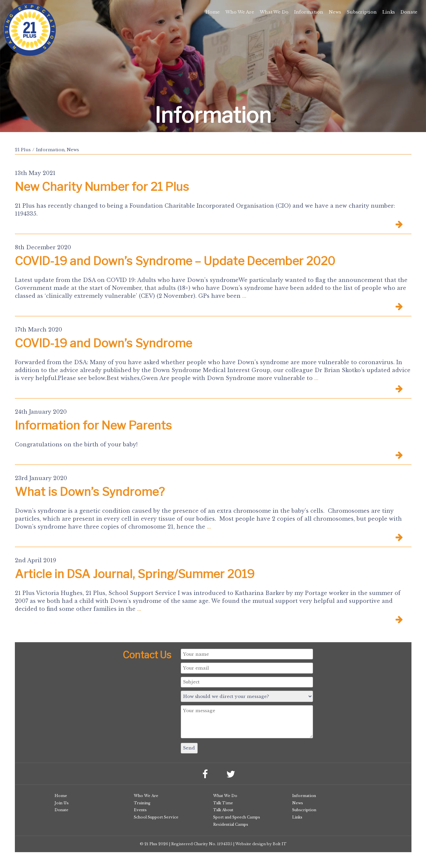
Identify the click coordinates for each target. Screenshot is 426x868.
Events (140, 810)
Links (389, 12)
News (335, 12)
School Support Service (156, 817)
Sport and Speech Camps (237, 817)
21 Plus (23, 150)
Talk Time (223, 803)
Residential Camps (231, 824)
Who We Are (240, 12)
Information (309, 12)
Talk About (223, 810)
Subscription (362, 12)
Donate (409, 12)
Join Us (62, 803)
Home (213, 12)
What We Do (274, 12)
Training (142, 803)
